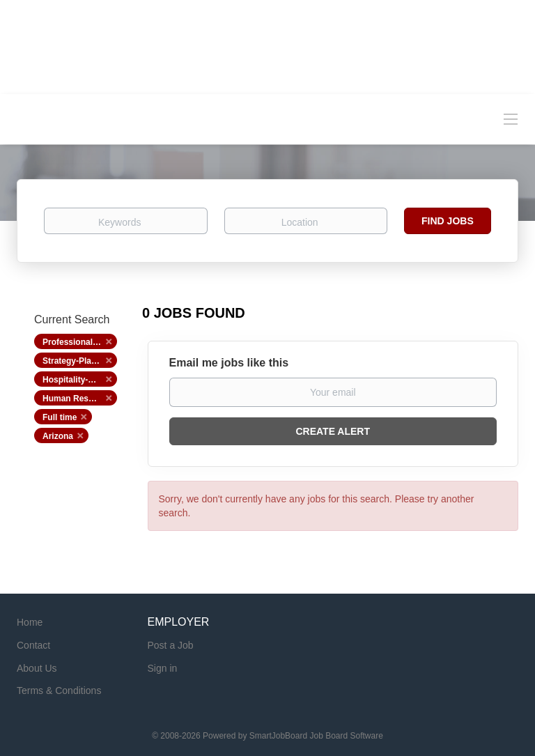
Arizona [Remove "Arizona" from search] (58, 436)
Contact (33, 645)
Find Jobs (448, 221)
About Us (37, 668)
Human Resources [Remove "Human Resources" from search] (79, 399)
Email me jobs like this (229, 363)
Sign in (163, 668)
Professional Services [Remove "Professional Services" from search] (80, 342)
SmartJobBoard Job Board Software (316, 736)
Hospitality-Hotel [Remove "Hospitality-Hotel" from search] (76, 380)
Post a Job (171, 645)
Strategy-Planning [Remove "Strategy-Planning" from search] (78, 361)
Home (30, 622)
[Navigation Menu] (511, 118)
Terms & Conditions (59, 691)
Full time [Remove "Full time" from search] (60, 417)
